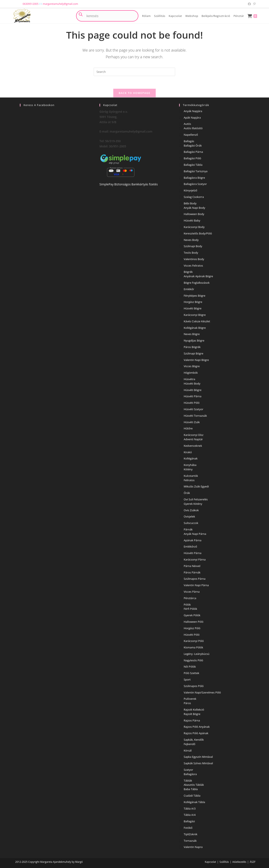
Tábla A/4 (190, 815)
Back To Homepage (134, 93)
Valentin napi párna (196, 585)
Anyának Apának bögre (198, 276)
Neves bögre (192, 334)
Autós (187, 124)
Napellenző (191, 135)
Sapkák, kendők (194, 740)
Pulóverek (190, 699)
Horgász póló (192, 628)
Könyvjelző (191, 190)
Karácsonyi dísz (194, 435)
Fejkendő (189, 744)
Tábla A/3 (190, 809)
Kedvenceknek (193, 446)
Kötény (188, 469)
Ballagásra (190, 774)
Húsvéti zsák (192, 422)
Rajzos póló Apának (196, 733)
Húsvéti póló (192, 403)
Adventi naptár (193, 439)
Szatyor (188, 770)
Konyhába (190, 465)
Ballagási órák (193, 146)
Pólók (187, 605)
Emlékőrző (190, 547)
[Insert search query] (134, 72)
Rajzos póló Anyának (197, 727)
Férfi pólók (190, 609)
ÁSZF (253, 862)
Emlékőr (189, 289)
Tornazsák (190, 841)
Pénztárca (190, 598)
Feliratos (189, 480)
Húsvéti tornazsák (195, 416)
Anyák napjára (193, 111)
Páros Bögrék (192, 347)
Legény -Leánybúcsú (197, 654)
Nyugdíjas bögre (194, 340)
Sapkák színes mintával (198, 763)
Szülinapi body (193, 246)
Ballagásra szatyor (195, 184)
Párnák (188, 529)
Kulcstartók (191, 476)
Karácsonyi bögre (195, 315)
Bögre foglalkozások (197, 283)
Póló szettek (191, 673)
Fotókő (188, 828)
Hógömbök (191, 373)
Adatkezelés (239, 862)
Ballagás (189, 141)
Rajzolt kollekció (194, 710)
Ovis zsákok (191, 510)
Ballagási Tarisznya (196, 171)
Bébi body (190, 203)
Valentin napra (193, 847)
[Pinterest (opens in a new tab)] (254, 4)
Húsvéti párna (193, 396)
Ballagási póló (192, 158)
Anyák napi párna (195, 534)
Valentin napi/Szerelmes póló (202, 692)
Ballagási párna (193, 152)
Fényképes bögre (194, 296)
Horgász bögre (193, 302)
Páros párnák (192, 572)
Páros (187, 703)
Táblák (188, 781)
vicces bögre (192, 366)
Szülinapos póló (194, 686)
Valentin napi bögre (196, 360)
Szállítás (224, 862)
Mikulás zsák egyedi (196, 486)
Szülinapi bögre (193, 353)
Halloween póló (194, 622)
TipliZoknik (191, 834)
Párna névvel (192, 566)
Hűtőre (188, 428)
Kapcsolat (210, 862)
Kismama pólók (193, 647)
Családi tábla (192, 796)
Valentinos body (194, 259)
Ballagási (189, 821)
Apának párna (193, 540)
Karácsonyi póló (194, 641)
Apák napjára (192, 118)
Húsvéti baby (192, 220)
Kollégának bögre (195, 328)
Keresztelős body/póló (198, 233)
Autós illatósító (193, 128)
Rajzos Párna (192, 720)
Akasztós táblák (194, 785)
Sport (187, 679)
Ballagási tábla (193, 165)
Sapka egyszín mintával (198, 757)
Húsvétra (189, 379)
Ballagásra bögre (194, 178)
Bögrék (188, 272)
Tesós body (191, 253)
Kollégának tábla (194, 802)
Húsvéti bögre (193, 308)
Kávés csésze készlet (197, 321)
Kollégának (191, 458)
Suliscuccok (191, 523)
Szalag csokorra (194, 197)
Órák (187, 493)
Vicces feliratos (193, 266)
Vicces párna (192, 592)
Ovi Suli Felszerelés (196, 499)
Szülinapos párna (195, 579)
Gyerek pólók (192, 615)
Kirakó (188, 452)
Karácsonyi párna (195, 559)
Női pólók (190, 667)
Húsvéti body (192, 383)
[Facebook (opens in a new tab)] (249, 4)
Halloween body (194, 214)
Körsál (188, 750)
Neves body (191, 240)
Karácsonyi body (194, 227)
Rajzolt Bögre (192, 714)
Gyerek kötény (193, 504)
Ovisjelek (189, 516)
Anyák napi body (194, 208)
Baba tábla (191, 789)
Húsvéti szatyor (194, 409)
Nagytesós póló (193, 660)
